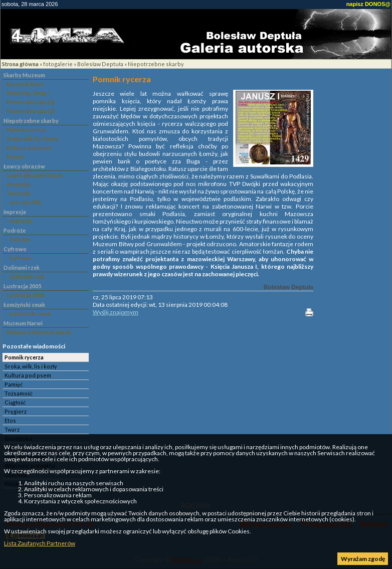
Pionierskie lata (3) (31, 102)
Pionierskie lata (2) (31, 111)
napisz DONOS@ (368, 4)
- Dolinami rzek (26, 276)
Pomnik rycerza (26, 130)
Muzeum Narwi (23, 323)
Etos (10, 420)
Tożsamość (19, 393)
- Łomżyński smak (29, 314)
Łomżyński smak (24, 305)
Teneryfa (19, 193)
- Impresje (20, 221)
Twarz (12, 429)
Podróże (15, 230)
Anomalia (19, 184)
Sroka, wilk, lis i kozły (32, 139)
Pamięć (15, 157)
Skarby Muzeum (24, 75)
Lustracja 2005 (22, 286)
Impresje (15, 212)
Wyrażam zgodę (363, 559)
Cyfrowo (15, 249)
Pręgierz (16, 411)
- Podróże (19, 239)
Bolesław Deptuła (100, 64)
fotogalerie (58, 64)
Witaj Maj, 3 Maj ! (28, 93)
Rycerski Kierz (25, 84)
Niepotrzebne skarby (156, 64)
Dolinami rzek (22, 267)
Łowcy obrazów (24, 166)
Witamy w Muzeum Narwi (39, 332)
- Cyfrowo (19, 258)
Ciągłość (15, 402)
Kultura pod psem (29, 148)
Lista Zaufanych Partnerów (40, 543)
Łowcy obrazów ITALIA (35, 175)
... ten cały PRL (24, 202)
